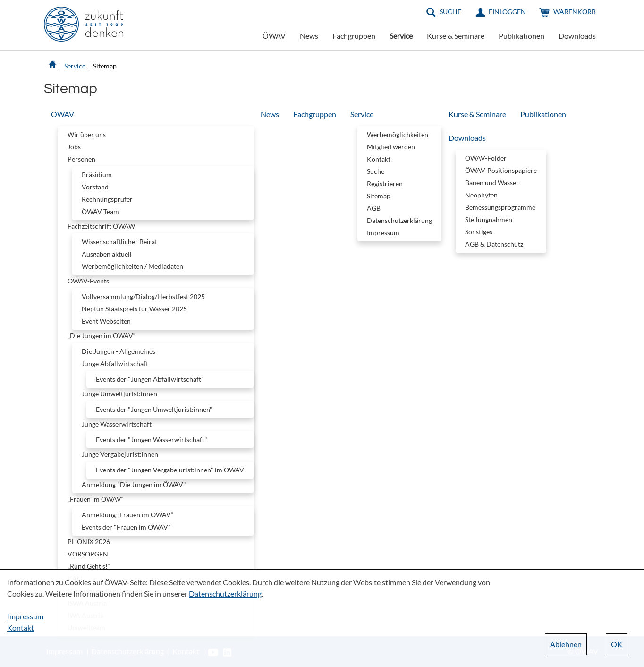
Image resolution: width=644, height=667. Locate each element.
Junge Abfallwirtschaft (115, 363)
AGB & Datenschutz (494, 244)
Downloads (577, 36)
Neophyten (481, 195)
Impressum (383, 233)
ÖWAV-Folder (486, 158)
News (309, 36)
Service (401, 36)
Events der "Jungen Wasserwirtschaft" (152, 440)
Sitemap (105, 66)
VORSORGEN (88, 554)
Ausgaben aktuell (107, 254)
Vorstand (95, 187)
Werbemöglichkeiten (398, 134)
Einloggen (507, 12)
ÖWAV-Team (100, 211)
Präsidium (97, 175)
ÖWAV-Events (88, 281)
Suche (450, 12)
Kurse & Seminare (456, 36)
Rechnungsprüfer (107, 199)
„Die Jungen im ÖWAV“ (102, 336)
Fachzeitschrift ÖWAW (101, 226)
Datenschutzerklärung (399, 220)
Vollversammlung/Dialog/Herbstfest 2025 (143, 296)
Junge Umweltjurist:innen (119, 394)
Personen (81, 159)
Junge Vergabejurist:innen (120, 454)
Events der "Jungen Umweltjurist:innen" (154, 409)
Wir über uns (87, 134)
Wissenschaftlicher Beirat (119, 242)
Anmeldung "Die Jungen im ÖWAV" (134, 484)
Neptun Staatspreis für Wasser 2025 (134, 309)
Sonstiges (479, 232)
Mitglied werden (391, 147)
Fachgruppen (354, 36)
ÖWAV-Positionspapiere (501, 170)
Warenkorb (575, 12)
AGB (374, 208)
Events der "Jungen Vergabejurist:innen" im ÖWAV (170, 470)
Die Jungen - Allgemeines (119, 351)
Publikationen (521, 36)
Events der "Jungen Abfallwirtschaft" (150, 379)
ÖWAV (274, 36)
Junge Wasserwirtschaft (117, 424)
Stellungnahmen (489, 219)
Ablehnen (566, 644)
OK (617, 644)
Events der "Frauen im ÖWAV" (126, 527)
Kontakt (379, 159)
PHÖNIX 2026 (89, 542)
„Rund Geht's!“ (89, 566)
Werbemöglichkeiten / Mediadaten (132, 266)
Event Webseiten (106, 321)
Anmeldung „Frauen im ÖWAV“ (127, 515)
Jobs (74, 147)
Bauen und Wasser (492, 183)
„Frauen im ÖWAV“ (96, 499)
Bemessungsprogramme (500, 207)
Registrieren (385, 184)
